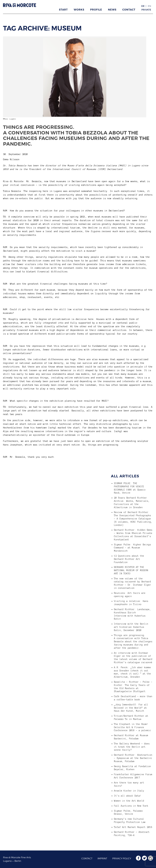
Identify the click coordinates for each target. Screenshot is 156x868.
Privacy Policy (122, 859)
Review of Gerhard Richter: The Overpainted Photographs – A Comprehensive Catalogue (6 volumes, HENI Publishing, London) (133, 519)
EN (149, 6)
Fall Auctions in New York (131, 806)
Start (63, 10)
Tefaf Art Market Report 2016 (133, 827)
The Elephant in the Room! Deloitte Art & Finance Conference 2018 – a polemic (132, 727)
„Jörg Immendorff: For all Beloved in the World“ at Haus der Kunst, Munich (131, 708)
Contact (129, 10)
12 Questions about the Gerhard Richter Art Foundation (129, 559)
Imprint (102, 859)
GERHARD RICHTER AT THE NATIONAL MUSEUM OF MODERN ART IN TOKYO (131, 570)
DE (143, 6)
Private (146, 10)
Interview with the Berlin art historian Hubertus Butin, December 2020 (131, 627)
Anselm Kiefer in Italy (129, 791)
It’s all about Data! (128, 796)
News (112, 10)
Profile (96, 10)
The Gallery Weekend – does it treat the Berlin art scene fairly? (132, 747)
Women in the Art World (129, 801)
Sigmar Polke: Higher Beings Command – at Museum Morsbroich (132, 548)
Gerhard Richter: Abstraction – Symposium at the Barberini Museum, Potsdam (133, 758)
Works (79, 10)
